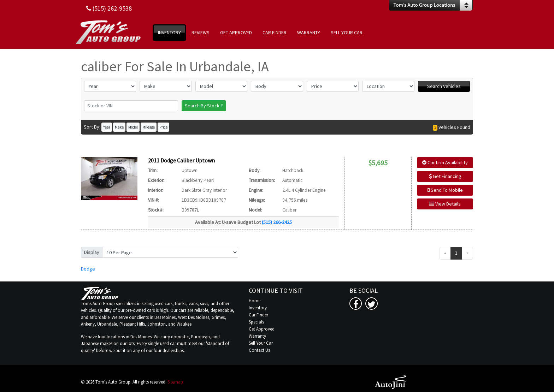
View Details (445, 204)
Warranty (257, 336)
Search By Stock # (204, 106)
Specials (256, 322)
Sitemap (175, 382)
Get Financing (445, 176)
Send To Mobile (445, 190)
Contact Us (259, 350)
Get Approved (262, 329)
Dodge (88, 269)
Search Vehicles (444, 86)
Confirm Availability (445, 162)
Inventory (258, 308)
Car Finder (258, 315)
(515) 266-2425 (277, 222)
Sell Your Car (261, 343)
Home (255, 301)
